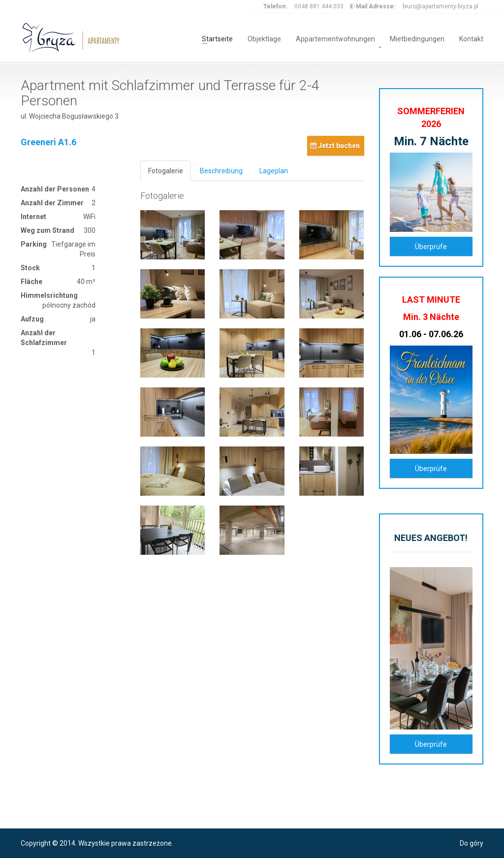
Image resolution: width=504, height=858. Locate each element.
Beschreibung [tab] (221, 171)
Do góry (472, 843)
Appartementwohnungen (335, 38)
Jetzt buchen (335, 146)
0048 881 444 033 (319, 6)
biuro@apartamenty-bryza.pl (441, 6)
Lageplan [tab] (274, 171)
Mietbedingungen (417, 38)
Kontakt (471, 38)
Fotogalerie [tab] (166, 171)
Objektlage (264, 38)
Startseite (217, 38)
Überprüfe (431, 247)
